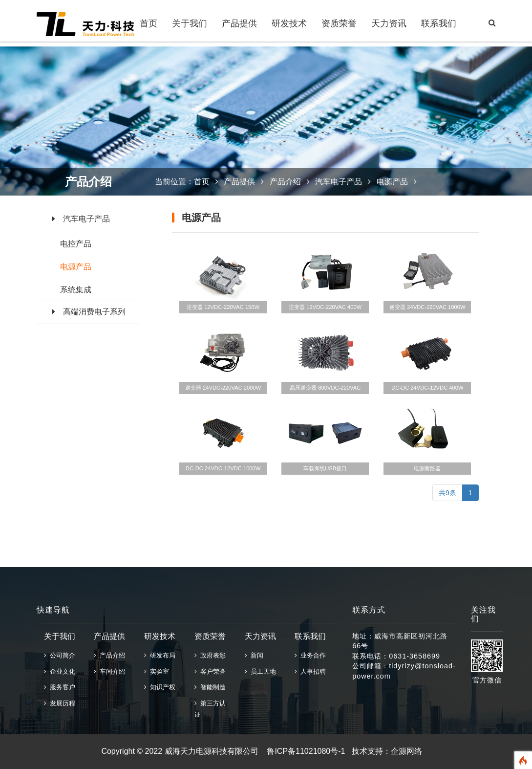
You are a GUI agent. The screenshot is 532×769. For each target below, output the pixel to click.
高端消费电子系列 (89, 312)
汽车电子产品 (81, 219)
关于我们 (190, 23)
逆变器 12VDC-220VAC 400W (325, 307)
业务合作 (310, 655)
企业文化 (60, 671)
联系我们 (439, 23)
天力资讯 (389, 23)
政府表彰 (210, 655)
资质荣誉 (339, 23)
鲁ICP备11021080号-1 (306, 751)
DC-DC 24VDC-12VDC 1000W (223, 468)
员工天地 (260, 671)
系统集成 (76, 290)
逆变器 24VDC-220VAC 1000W (427, 307)
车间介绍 (109, 671)
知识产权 (160, 687)
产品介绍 (285, 182)
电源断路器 (427, 468)
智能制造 (210, 687)
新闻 (254, 655)
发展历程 (60, 703)
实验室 (157, 671)
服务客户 (60, 687)
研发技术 (289, 23)
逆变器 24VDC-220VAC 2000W (223, 388)
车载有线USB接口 (325, 468)
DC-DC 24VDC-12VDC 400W (427, 388)
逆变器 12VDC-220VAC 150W (223, 307)
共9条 (447, 493)
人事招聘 (310, 671)
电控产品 (76, 244)
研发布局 (160, 655)
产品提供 (239, 23)
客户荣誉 (210, 671)
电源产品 (76, 267)
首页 (149, 23)
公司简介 (60, 655)
